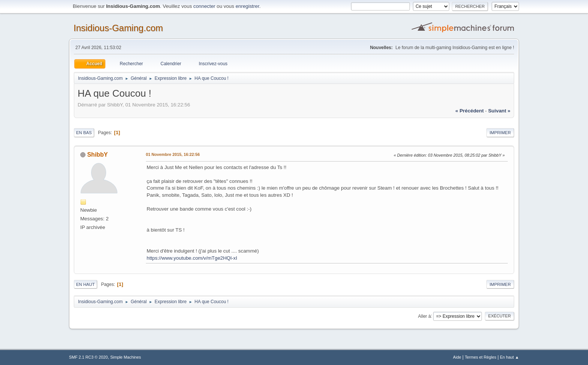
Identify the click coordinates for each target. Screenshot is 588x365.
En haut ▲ (509, 357)
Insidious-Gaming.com (118, 28)
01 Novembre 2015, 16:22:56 (173, 154)
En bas (84, 133)
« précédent (469, 111)
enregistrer (247, 6)
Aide (457, 357)
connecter (205, 6)
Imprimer (500, 133)
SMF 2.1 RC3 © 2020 (88, 357)
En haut (85, 284)
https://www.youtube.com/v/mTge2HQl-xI (192, 258)
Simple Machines (126, 357)
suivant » (499, 111)
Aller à (424, 316)
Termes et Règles (480, 357)
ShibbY (97, 155)
